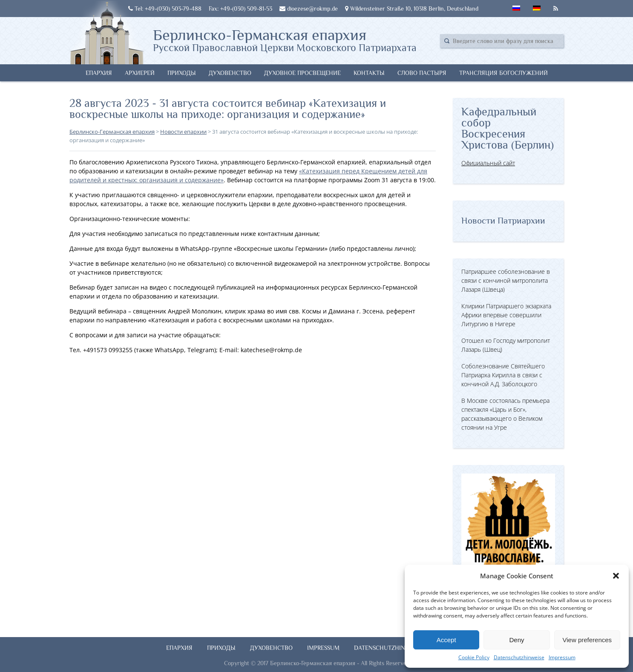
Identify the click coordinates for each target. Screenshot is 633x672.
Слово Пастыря (422, 73)
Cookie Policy (474, 657)
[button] (616, 576)
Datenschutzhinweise (519, 657)
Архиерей (140, 73)
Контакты (369, 73)
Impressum (562, 657)
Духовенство (230, 73)
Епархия (99, 73)
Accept (446, 640)
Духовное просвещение (302, 73)
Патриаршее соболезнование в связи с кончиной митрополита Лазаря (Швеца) (506, 280)
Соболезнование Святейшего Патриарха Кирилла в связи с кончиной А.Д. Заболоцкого (503, 375)
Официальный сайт (488, 163)
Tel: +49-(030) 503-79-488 (165, 9)
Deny (516, 640)
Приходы (182, 73)
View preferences (587, 640)
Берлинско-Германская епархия (285, 40)
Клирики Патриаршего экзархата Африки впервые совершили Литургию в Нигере (506, 315)
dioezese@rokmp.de (309, 9)
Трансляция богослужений (504, 73)
